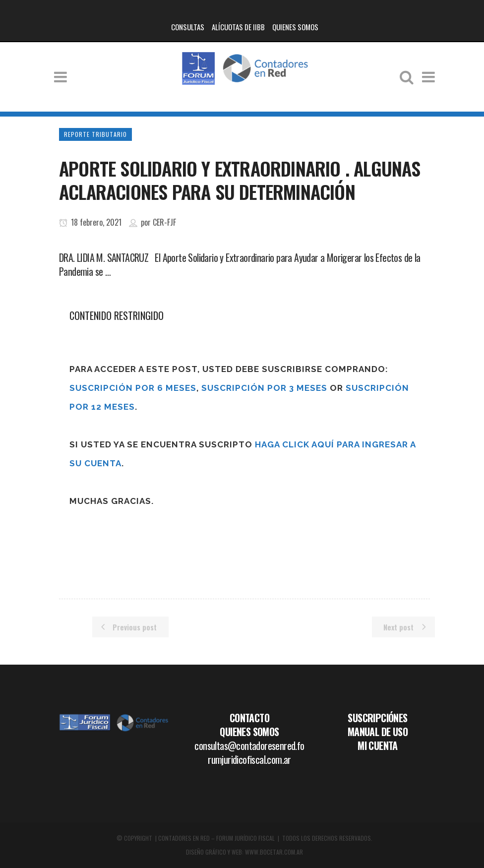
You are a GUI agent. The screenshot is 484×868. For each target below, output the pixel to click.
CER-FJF (164, 222)
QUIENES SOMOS (295, 27)
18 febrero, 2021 (90, 222)
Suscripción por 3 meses (264, 388)
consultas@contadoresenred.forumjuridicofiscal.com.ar (249, 752)
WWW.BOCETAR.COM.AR (274, 852)
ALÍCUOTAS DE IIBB (238, 27)
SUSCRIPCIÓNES (377, 718)
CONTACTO (249, 718)
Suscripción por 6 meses (133, 388)
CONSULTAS (188, 27)
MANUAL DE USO (378, 732)
